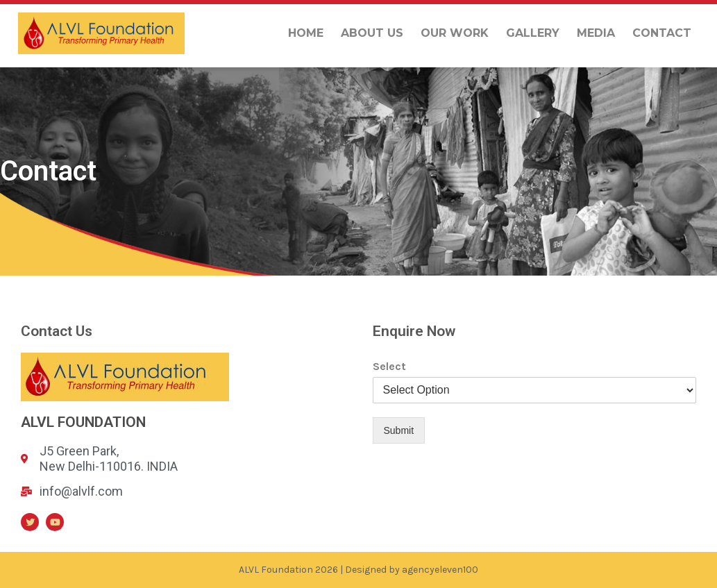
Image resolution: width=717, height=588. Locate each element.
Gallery (533, 33)
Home (306, 33)
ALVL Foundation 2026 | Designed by (320, 570)
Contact (662, 33)
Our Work (455, 33)
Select (389, 366)
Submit (399, 430)
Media (596, 33)
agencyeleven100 (440, 570)
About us (372, 33)
